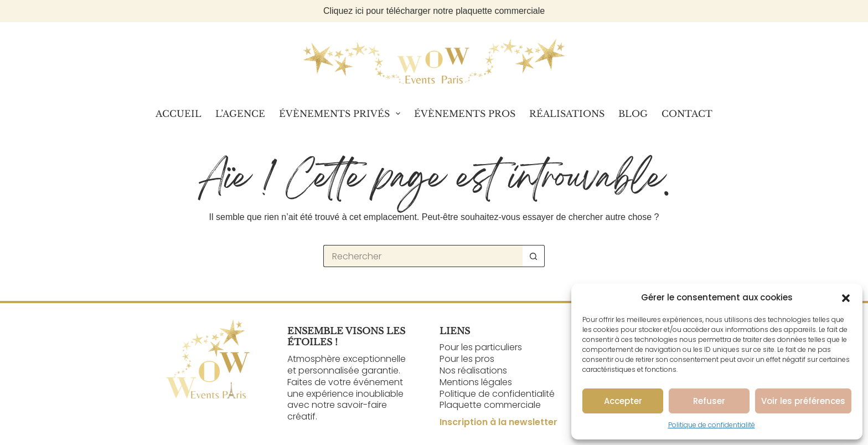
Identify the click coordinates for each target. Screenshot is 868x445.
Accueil (179, 114)
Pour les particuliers (481, 347)
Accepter (623, 401)
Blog (633, 114)
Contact (687, 114)
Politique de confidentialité (712, 425)
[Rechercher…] (423, 256)
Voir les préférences (803, 401)
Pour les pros (467, 359)
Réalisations (567, 114)
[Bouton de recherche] (534, 256)
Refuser (709, 401)
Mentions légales (476, 382)
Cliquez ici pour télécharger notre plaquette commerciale (434, 11)
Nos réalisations (473, 370)
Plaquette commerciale (490, 405)
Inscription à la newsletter (498, 422)
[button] (846, 298)
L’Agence (240, 114)
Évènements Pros (465, 114)
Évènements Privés (342, 114)
